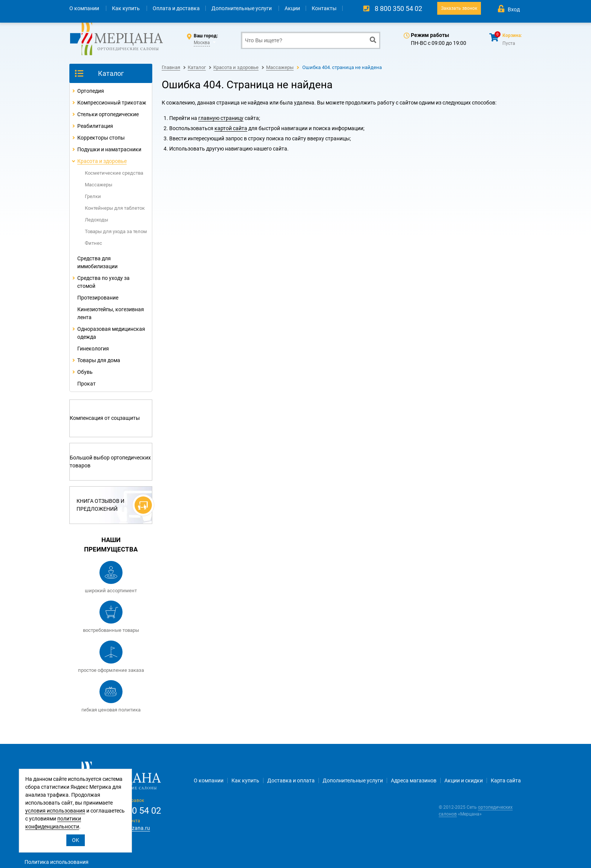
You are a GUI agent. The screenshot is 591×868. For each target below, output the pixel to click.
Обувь (85, 372)
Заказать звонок (459, 8)
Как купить (126, 8)
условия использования (55, 811)
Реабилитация (95, 126)
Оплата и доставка (176, 8)
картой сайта (231, 128)
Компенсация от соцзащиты (105, 418)
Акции (292, 8)
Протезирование (98, 298)
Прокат (87, 384)
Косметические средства (114, 173)
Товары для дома (99, 360)
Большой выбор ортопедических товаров (110, 462)
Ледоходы (96, 220)
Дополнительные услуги (242, 8)
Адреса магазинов (414, 780)
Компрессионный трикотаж (112, 103)
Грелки (93, 196)
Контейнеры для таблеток (115, 208)
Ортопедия (91, 91)
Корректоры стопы (101, 138)
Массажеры (99, 185)
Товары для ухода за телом (116, 231)
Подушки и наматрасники (109, 149)
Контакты (324, 8)
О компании (85, 8)
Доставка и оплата (291, 780)
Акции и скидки (464, 780)
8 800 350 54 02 (398, 8)
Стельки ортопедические (108, 114)
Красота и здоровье (102, 161)
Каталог (111, 73)
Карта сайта (506, 780)
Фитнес (93, 243)
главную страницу (221, 118)
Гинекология (93, 349)
